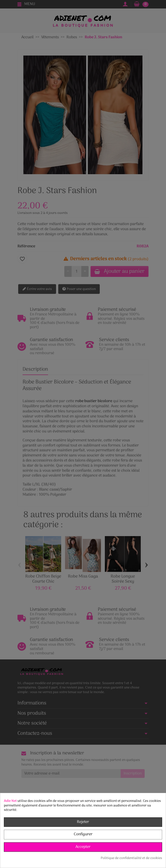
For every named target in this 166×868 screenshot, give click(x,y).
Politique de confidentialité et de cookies (131, 858)
